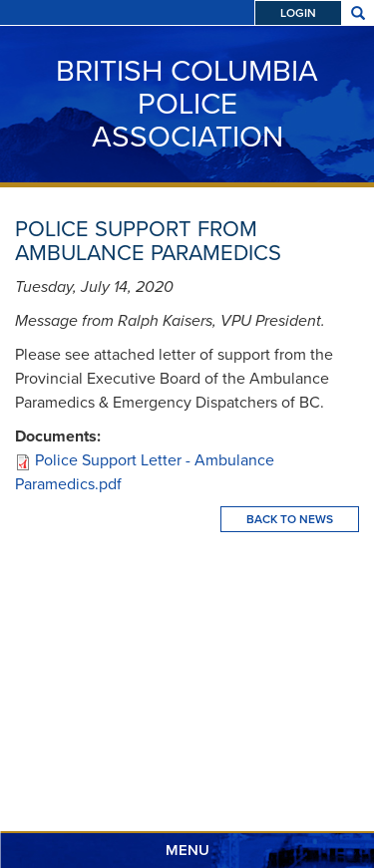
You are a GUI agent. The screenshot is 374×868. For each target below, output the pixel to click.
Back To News (290, 519)
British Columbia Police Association (187, 104)
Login (298, 13)
